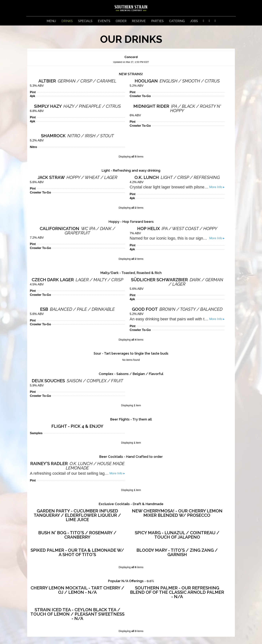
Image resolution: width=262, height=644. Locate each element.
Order (121, 21)
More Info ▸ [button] (217, 187)
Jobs (194, 21)
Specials (85, 21)
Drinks (67, 21)
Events (104, 21)
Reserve (139, 21)
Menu (51, 21)
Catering (177, 21)
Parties (157, 21)
